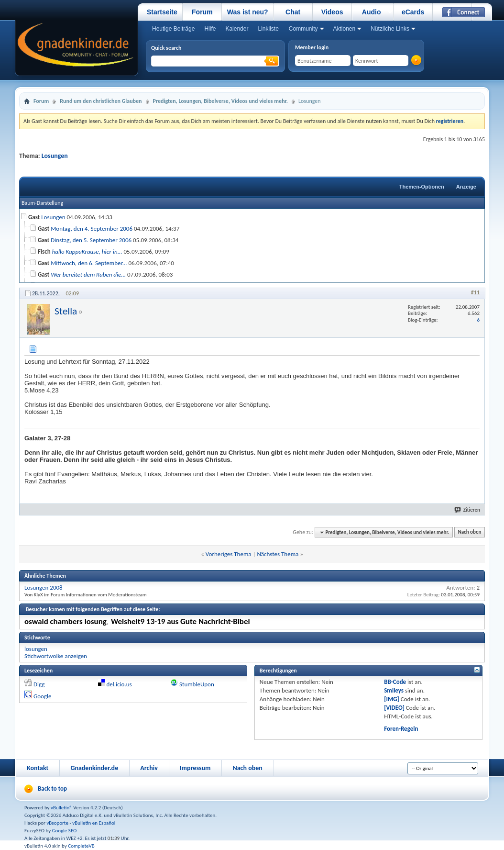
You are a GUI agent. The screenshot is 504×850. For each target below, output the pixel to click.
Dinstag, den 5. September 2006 (91, 240)
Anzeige (466, 187)
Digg (39, 684)
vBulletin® (61, 808)
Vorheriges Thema (229, 554)
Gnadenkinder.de (94, 768)
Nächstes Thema (278, 554)
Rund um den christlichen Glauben (101, 101)
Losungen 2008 (44, 587)
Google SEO (65, 831)
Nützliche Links (390, 29)
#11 (475, 292)
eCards (413, 12)
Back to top (52, 788)
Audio (372, 12)
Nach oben (469, 532)
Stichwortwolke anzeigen (56, 656)
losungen (36, 649)
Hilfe (210, 29)
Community (303, 29)
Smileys (394, 690)
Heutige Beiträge (173, 29)
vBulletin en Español (94, 823)
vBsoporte (57, 823)
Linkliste (268, 29)
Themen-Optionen (422, 187)
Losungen (55, 156)
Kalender (237, 29)
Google (42, 696)
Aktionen (345, 29)
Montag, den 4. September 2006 (92, 229)
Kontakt (38, 768)
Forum (202, 12)
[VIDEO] (394, 708)
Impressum (195, 768)
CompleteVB (81, 846)
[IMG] (392, 699)
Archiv (149, 768)
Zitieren (468, 510)
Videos (332, 12)
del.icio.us (119, 684)
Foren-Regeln (401, 729)
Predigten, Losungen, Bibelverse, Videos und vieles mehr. (220, 101)
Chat (293, 12)
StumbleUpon (197, 684)
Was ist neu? (248, 12)
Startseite (162, 12)
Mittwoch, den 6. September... (89, 263)
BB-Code (395, 682)
